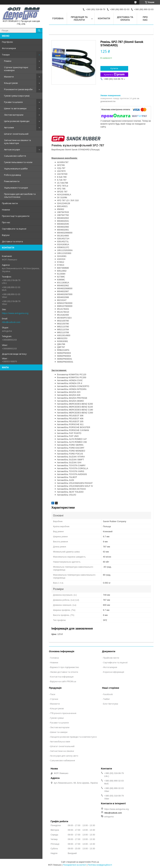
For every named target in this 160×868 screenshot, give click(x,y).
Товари (6, 55)
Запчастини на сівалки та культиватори (17, 142)
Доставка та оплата (12, 241)
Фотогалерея (9, 48)
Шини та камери (59, 732)
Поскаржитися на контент (75, 865)
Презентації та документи (16, 216)
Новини (6, 210)
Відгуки (6, 235)
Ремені (8, 61)
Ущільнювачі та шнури (16, 188)
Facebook (108, 694)
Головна (58, 18)
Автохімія (9, 127)
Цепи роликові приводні (17, 121)
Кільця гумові (11, 83)
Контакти (104, 18)
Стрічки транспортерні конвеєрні (16, 69)
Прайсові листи (10, 203)
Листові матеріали (14, 115)
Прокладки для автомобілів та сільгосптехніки (20, 195)
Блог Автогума (111, 704)
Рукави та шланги (13, 102)
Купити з (114, 75)
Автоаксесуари (12, 149)
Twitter (107, 699)
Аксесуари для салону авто (64, 756)
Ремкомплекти (12, 181)
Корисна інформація (114, 672)
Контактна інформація (62, 677)
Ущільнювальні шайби (16, 169)
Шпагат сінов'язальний (16, 134)
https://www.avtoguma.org (15, 313)
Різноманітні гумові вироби (18, 89)
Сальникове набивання (63, 760)
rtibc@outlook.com (11, 322)
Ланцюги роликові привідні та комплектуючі (73, 737)
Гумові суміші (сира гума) (17, 96)
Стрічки (54, 699)
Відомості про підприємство (65, 667)
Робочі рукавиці (12, 175)
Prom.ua (95, 862)
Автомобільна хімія (60, 742)
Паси (53, 694)
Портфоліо (7, 42)
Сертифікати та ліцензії (14, 229)
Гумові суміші (57, 718)
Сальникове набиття (15, 156)
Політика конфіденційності (100, 865)
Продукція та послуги (79, 19)
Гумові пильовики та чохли (18, 162)
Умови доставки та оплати (64, 672)
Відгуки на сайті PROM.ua (63, 681)
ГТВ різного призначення (63, 713)
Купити (114, 68)
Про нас (6, 222)
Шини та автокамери (15, 108)
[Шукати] (39, 30)
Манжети (9, 77)
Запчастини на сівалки (62, 751)
